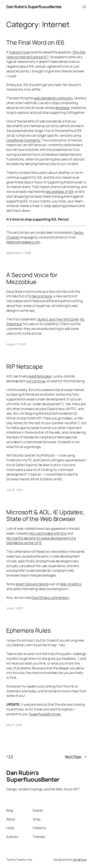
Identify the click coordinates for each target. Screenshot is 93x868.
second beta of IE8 (59, 192)
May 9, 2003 (14, 725)
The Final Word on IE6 (35, 43)
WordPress (80, 860)
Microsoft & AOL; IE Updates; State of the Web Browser (45, 516)
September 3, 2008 (19, 253)
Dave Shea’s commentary (50, 598)
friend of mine (19, 52)
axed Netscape (40, 376)
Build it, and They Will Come (58, 319)
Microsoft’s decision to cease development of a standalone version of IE (41, 541)
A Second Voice (40, 296)
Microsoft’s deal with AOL (48, 533)
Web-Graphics (70, 584)
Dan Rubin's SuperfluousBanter (34, 7)
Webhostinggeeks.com (23, 242)
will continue (36, 381)
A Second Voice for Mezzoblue (32, 278)
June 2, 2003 (15, 608)
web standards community (53, 98)
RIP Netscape (25, 367)
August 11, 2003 (16, 344)
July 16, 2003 (15, 490)
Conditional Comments (23, 140)
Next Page (76, 757)
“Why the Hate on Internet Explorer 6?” (46, 55)
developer (63, 108)
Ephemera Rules (28, 631)
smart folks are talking (32, 584)
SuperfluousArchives (45, 714)
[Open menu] (84, 7)
